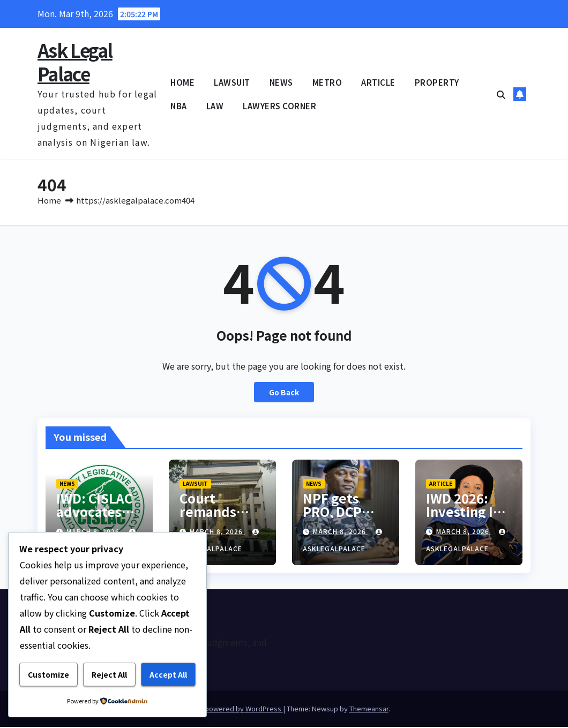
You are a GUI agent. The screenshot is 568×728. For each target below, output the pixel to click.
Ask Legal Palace (75, 62)
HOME (182, 82)
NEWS (281, 82)
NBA (179, 106)
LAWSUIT (232, 82)
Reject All (109, 674)
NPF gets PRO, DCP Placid (332, 513)
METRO (327, 82)
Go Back (284, 393)
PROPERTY (437, 82)
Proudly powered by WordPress (231, 710)
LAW (215, 106)
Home (49, 201)
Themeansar (369, 710)
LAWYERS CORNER (279, 106)
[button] (501, 94)
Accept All (168, 674)
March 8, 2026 (217, 532)
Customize (48, 674)
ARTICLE (378, 82)
